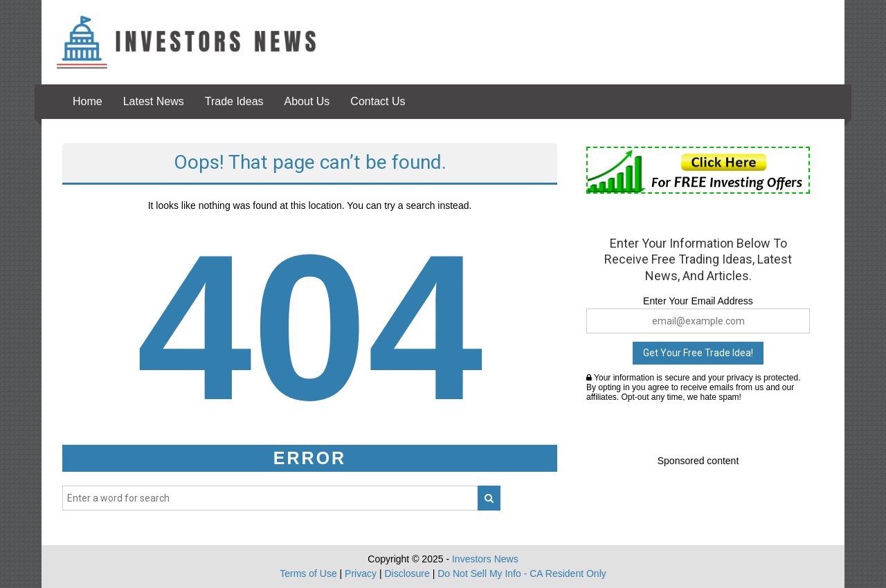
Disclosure (407, 573)
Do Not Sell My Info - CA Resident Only (522, 573)
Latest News (154, 101)
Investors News (485, 559)
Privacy (361, 573)
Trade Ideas (234, 101)
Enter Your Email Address (698, 301)
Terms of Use (308, 573)
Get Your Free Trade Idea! (698, 353)
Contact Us (378, 101)
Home (88, 101)
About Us (307, 101)
